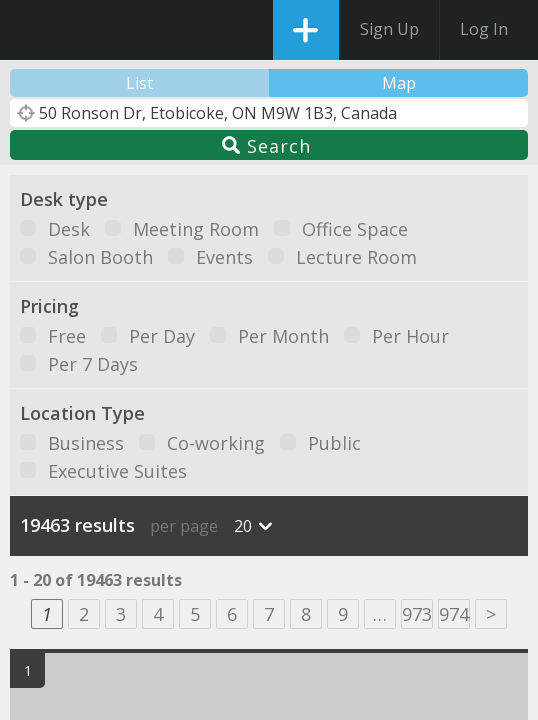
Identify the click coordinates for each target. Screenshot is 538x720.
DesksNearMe (32, 30)
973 (417, 614)
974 (454, 614)
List (139, 83)
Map (399, 83)
